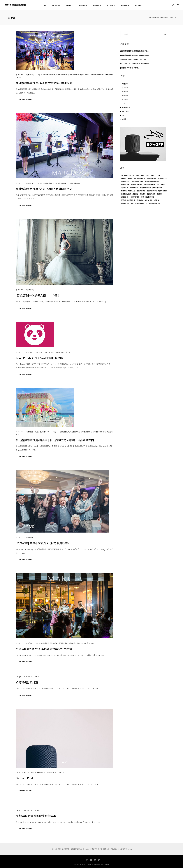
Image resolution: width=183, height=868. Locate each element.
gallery (55, 772)
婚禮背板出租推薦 (27, 682)
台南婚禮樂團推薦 (62, 75)
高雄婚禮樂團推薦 (75, 183)
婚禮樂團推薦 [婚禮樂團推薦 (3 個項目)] (162, 191)
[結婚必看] (38, 432)
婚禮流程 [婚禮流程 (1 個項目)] (135, 194)
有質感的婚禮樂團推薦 (97, 75)
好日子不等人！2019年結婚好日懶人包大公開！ (135, 64)
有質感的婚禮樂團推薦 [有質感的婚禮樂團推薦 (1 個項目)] (128, 200)
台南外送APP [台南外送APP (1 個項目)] (162, 178)
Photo (38, 810)
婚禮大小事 (46, 432)
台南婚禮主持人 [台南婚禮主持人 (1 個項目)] (126, 181)
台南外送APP (69, 352)
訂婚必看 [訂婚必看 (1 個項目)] (157, 200)
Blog (168, 17)
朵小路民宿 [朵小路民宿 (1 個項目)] (140, 200)
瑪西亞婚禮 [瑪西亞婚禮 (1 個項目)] (149, 200)
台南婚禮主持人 (64, 432)
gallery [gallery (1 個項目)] (124, 178)
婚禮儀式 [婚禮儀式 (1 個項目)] (124, 191)
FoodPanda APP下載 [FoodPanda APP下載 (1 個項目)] (153, 175)
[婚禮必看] (31, 75)
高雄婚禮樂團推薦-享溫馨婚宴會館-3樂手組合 (44, 83)
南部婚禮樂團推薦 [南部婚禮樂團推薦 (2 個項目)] (139, 178)
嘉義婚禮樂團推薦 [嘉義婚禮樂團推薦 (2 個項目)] (145, 188)
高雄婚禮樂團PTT (63, 183)
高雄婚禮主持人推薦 (51, 183)
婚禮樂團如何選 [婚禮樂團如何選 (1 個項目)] (152, 191)
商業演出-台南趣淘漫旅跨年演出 (36, 816)
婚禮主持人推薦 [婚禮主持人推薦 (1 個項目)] (157, 188)
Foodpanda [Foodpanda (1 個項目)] (140, 175)
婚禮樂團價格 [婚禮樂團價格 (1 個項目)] (141, 191)
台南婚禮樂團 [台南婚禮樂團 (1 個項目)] (125, 185)
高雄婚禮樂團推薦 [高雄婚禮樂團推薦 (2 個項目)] (154, 203)
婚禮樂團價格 (84, 75)
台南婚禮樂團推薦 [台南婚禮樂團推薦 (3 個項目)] (137, 185)
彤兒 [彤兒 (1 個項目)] (142, 197)
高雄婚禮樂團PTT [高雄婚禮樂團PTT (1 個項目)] (141, 203)
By (19, 75)
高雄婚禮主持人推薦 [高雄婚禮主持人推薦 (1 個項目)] (127, 203)
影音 (37, 677)
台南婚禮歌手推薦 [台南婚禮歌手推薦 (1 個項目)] (149, 185)
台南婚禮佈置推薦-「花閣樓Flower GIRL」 (134, 59)
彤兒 (105, 432)
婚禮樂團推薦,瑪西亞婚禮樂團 (157, 17)
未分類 (30, 352)
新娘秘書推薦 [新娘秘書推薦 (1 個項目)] (150, 197)
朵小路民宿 (90, 643)
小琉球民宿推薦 (81, 643)
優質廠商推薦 (126, 107)
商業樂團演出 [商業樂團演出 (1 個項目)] (134, 188)
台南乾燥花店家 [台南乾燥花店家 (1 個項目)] (151, 178)
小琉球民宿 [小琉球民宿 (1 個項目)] (124, 197)
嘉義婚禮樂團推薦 (74, 75)
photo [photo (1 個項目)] (130, 178)
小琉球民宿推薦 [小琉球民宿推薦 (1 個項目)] (134, 197)
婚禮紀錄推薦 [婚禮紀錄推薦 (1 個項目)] (151, 194)
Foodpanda (46, 352)
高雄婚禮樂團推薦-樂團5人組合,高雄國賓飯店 (44, 189)
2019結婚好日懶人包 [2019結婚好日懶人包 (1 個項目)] (128, 175)
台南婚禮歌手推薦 (97, 432)
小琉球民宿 (72, 643)
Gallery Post (24, 778)
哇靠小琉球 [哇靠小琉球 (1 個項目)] (124, 188)
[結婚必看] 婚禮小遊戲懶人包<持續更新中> (42, 543)
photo (60, 772)
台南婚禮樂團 (74, 432)
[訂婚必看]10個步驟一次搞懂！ (130, 68)
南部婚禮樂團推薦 (50, 75)
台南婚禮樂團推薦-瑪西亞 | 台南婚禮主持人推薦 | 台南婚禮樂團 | (56, 440)
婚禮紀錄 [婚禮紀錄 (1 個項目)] (142, 194)
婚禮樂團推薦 (63, 643)
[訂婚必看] (31, 290)
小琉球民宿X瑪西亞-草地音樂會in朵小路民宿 (44, 649)
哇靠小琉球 (45, 643)
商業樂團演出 (54, 643)
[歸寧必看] (39, 772)
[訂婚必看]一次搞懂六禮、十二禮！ (38, 295)
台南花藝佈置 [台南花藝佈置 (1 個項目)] (161, 185)
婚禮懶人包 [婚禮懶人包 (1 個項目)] (132, 191)
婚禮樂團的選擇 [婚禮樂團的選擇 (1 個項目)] (126, 194)
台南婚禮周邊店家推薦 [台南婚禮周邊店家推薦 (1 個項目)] (152, 181)
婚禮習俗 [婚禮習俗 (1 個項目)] (160, 194)
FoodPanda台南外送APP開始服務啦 (39, 358)
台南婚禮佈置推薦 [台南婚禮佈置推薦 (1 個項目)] (138, 181)
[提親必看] (125, 88)
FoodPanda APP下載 (57, 352)
